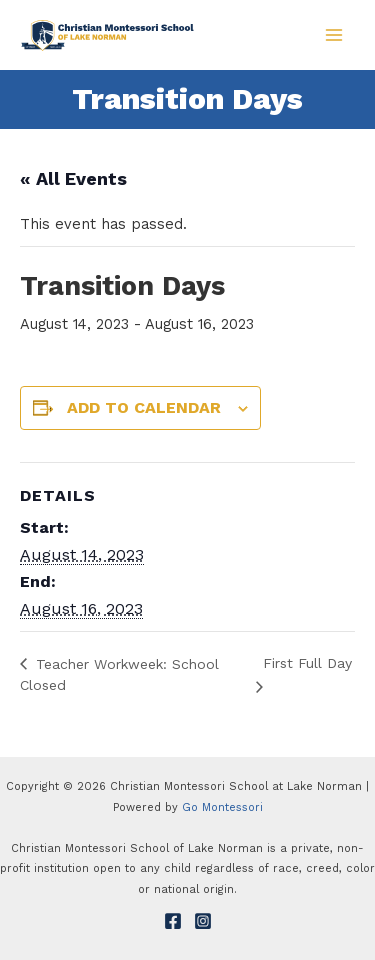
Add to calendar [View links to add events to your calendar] (144, 407)
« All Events (73, 178)
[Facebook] (173, 921)
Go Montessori (222, 807)
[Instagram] (203, 921)
